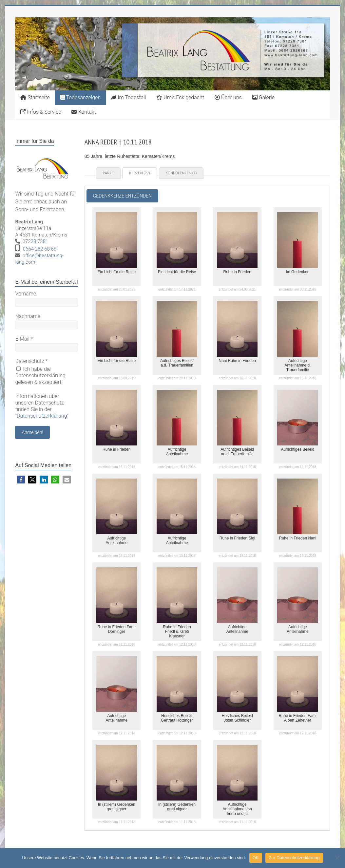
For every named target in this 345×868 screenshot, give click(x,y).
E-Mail (24, 339)
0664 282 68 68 (40, 249)
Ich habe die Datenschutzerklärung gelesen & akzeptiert (40, 376)
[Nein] (337, 858)
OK (256, 858)
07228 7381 (36, 241)
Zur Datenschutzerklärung (294, 858)
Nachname (28, 316)
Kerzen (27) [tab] (140, 173)
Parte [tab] (108, 173)
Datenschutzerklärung (42, 416)
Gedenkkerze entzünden (123, 196)
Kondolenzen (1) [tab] (181, 173)
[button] (21, 480)
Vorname (26, 294)
